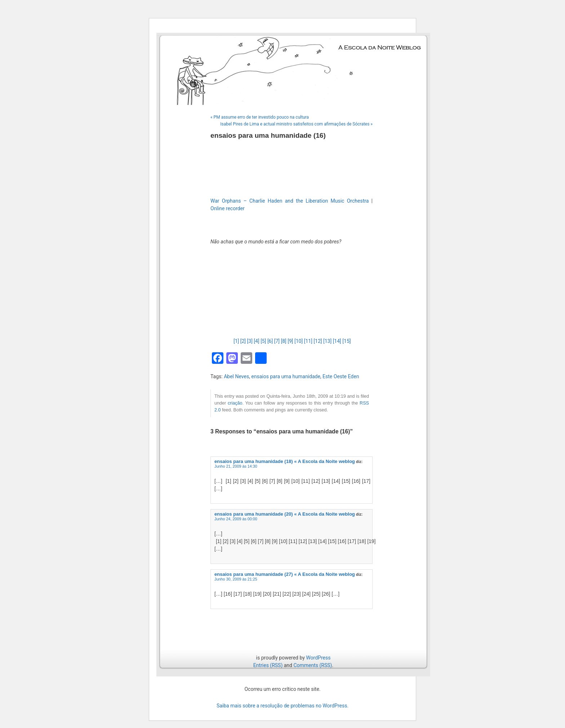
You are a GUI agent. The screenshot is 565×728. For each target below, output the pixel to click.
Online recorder (228, 208)
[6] (270, 341)
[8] (283, 341)
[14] (337, 341)
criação (235, 403)
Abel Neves (236, 376)
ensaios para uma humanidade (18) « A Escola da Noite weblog (285, 461)
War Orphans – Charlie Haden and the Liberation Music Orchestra (290, 201)
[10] (299, 341)
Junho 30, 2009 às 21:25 (236, 579)
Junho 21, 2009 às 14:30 (236, 466)
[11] (308, 341)
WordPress (318, 658)
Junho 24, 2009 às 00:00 (236, 519)
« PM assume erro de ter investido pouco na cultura (260, 117)
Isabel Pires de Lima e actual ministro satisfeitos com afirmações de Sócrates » (296, 124)
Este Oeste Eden (341, 376)
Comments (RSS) (313, 665)
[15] (346, 341)
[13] (327, 341)
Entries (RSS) (268, 665)
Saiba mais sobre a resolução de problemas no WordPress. (282, 706)
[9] (290, 341)
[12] (318, 341)
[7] (277, 341)
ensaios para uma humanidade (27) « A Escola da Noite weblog (285, 574)
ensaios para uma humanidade (286, 376)
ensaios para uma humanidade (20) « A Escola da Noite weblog (285, 514)
